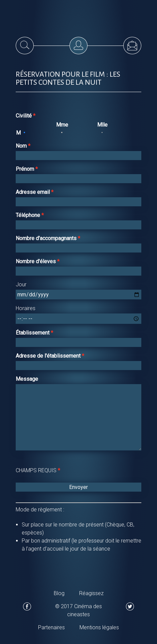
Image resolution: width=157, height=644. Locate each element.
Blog (59, 593)
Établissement (33, 333)
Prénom (26, 169)
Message (27, 379)
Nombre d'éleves (36, 261)
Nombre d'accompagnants (47, 238)
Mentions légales (99, 627)
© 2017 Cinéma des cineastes (78, 610)
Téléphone (29, 215)
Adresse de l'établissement (49, 356)
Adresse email (33, 192)
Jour (21, 284)
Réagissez (91, 593)
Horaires (26, 308)
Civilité (24, 116)
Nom (22, 146)
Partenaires (51, 627)
